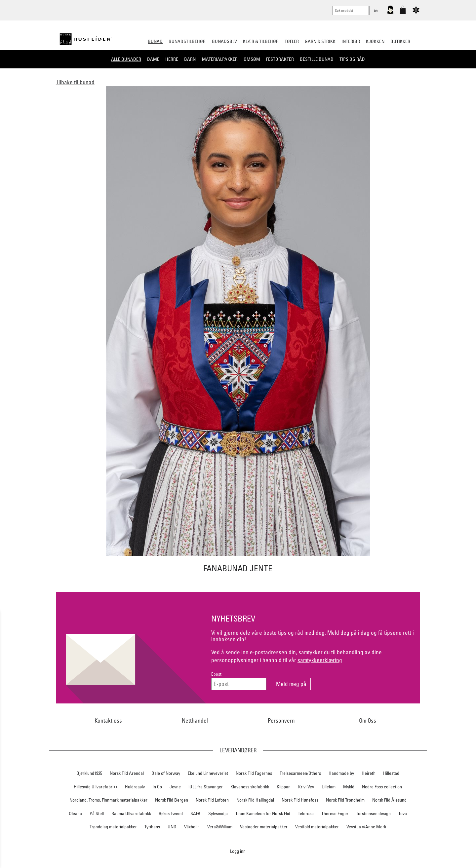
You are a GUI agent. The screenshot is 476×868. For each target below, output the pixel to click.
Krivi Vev (306, 787)
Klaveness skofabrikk (250, 787)
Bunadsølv (224, 41)
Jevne (175, 787)
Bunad (155, 41)
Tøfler (292, 41)
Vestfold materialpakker (317, 827)
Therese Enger (335, 813)
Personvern (281, 720)
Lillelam (329, 787)
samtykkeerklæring (320, 660)
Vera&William (220, 827)
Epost (216, 674)
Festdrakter (280, 59)
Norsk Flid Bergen (172, 800)
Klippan (284, 787)
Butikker (400, 41)
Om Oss (368, 720)
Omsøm (252, 59)
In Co (157, 787)
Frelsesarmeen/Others (300, 773)
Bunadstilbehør (187, 41)
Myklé (349, 787)
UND (172, 827)
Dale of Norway (166, 773)
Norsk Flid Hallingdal (255, 800)
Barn (190, 59)
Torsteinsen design (373, 813)
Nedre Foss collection (382, 787)
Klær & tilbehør (261, 41)
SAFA (196, 813)
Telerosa (306, 813)
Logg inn (238, 851)
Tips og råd (352, 59)
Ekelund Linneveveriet (208, 773)
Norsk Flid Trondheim (345, 800)
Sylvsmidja (218, 813)
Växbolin (192, 827)
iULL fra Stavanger (206, 787)
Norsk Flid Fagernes (254, 773)
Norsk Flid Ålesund (389, 800)
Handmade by (341, 773)
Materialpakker (220, 59)
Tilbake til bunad (75, 82)
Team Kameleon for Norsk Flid (263, 813)
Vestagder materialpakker (264, 827)
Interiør (351, 41)
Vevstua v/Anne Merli (366, 827)
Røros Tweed (171, 813)
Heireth (369, 773)
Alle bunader (126, 59)
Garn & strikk (320, 41)
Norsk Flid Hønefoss (300, 800)
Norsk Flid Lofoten (212, 800)
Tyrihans (152, 827)
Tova (403, 813)
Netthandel (195, 720)
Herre (172, 59)
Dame (153, 59)
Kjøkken (375, 41)
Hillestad (391, 773)
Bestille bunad (317, 59)
